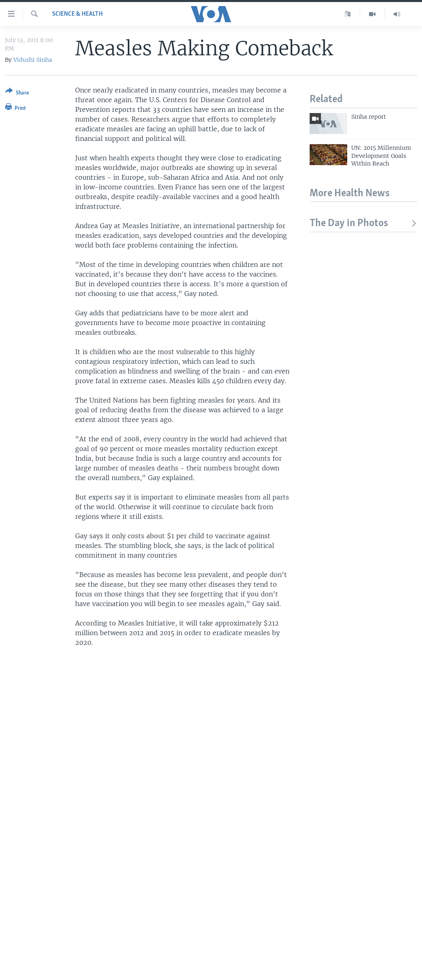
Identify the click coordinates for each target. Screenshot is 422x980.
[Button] (17, 93)
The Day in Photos (363, 223)
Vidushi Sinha (33, 60)
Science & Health (77, 14)
